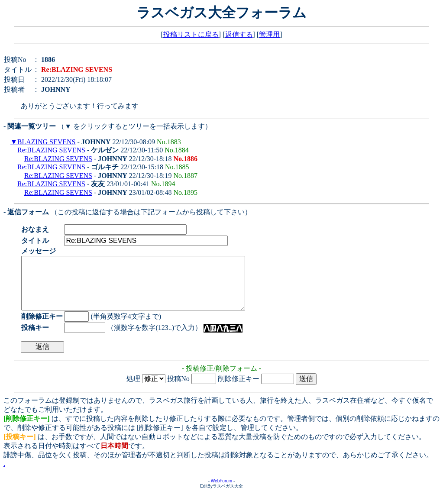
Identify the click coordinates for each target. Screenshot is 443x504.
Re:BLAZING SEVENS (51, 150)
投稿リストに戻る (191, 34)
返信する (239, 34)
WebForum (221, 491)
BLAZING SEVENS (47, 142)
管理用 (269, 34)
